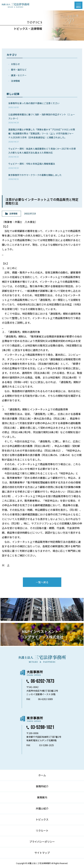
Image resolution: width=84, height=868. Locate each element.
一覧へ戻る (42, 582)
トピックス (42, 819)
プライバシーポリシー (42, 842)
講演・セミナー (19, 75)
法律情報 (15, 81)
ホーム (42, 775)
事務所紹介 (42, 786)
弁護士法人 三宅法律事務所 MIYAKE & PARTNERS (16, 5)
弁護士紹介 (42, 808)
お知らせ (15, 64)
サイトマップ (42, 853)
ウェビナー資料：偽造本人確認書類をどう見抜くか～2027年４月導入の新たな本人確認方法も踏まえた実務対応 (42, 153)
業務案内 (42, 797)
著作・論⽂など (19, 70)
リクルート (42, 830)
